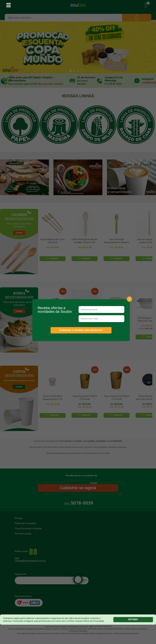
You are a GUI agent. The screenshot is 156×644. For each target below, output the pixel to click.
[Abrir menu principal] (9, 5)
